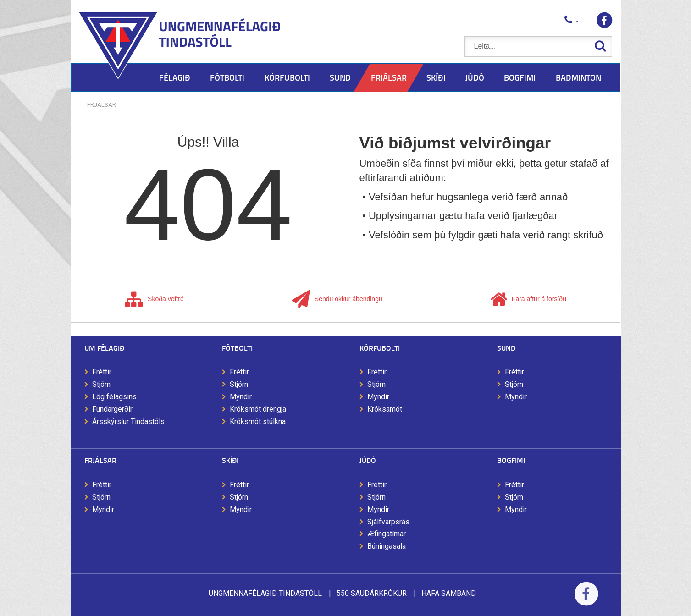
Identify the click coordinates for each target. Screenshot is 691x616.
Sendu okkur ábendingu (337, 299)
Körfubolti (380, 348)
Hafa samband (449, 593)
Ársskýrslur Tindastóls (128, 421)
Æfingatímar (387, 534)
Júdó (368, 460)
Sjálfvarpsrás (388, 522)
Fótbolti (237, 348)
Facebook (586, 600)
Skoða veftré (154, 299)
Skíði (230, 460)
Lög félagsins (114, 397)
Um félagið (104, 348)
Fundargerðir (112, 409)
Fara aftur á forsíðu (528, 299)
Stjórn (101, 384)
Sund (506, 348)
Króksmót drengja (258, 409)
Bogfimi (511, 460)
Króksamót (385, 409)
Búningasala (387, 546)
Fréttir (102, 372)
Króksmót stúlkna (258, 421)
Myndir (241, 397)
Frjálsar (102, 105)
